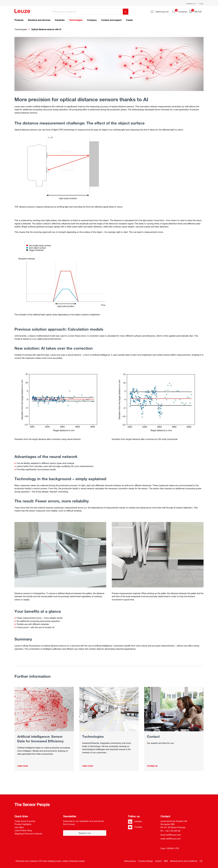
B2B (166, 861)
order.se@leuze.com (171, 839)
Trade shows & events (25, 821)
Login (201, 3)
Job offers (19, 827)
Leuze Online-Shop (23, 830)
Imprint (158, 861)
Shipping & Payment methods (28, 834)
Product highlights (23, 824)
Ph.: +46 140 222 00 (170, 831)
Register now (85, 833)
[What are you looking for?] (87, 12)
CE (201, 861)
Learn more (23, 766)
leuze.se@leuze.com (171, 835)
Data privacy (130, 861)
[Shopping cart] (195, 12)
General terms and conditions (184, 861)
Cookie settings (146, 861)
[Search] (126, 12)
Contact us (152, 766)
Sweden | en (191, 3)
